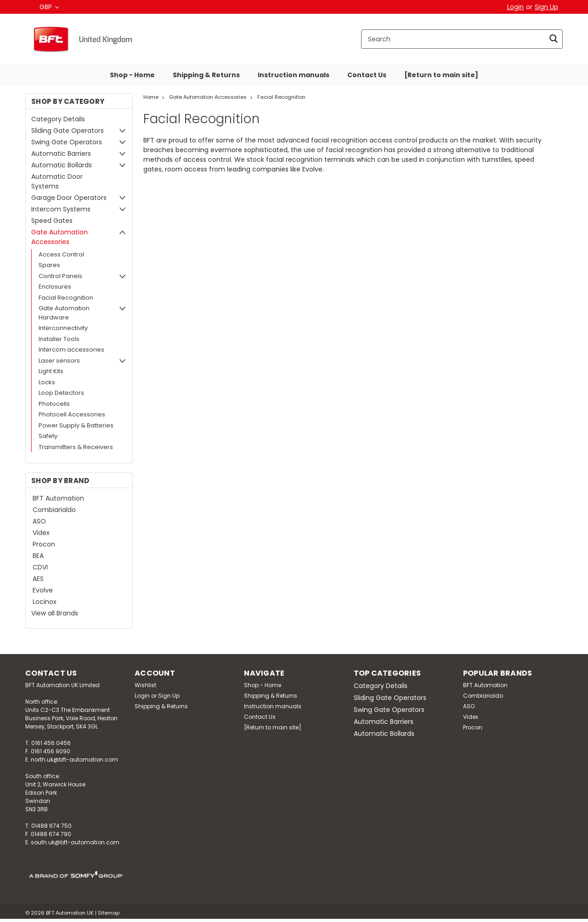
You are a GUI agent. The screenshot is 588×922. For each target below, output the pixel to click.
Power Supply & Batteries (76, 425)
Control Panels (60, 276)
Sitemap (109, 913)
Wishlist (145, 685)
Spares (49, 265)
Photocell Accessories (72, 414)
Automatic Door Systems (57, 181)
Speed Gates (52, 221)
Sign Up (546, 7)
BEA (38, 556)
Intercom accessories (71, 350)
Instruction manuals (294, 75)
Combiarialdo (54, 510)
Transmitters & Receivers (76, 447)
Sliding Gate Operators (68, 131)
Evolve (43, 590)
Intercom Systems (61, 209)
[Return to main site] (441, 75)
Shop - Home (132, 75)
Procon (44, 544)
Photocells (54, 404)
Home (151, 97)
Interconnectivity (63, 328)
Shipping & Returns (206, 75)
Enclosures (55, 287)
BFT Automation (58, 498)
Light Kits (51, 371)
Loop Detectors (61, 393)
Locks (47, 382)
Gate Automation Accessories (59, 237)
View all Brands (55, 613)
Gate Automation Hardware (64, 313)
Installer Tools (59, 339)
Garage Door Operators (69, 198)
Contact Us (367, 75)
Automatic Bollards (62, 165)
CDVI (40, 567)
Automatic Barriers (61, 154)
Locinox (45, 602)
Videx (41, 533)
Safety (48, 436)
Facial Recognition (66, 298)
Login (515, 7)
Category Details (58, 119)
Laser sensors (59, 361)
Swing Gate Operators (67, 142)
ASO (39, 521)
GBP (49, 7)
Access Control (61, 254)
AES (38, 579)
